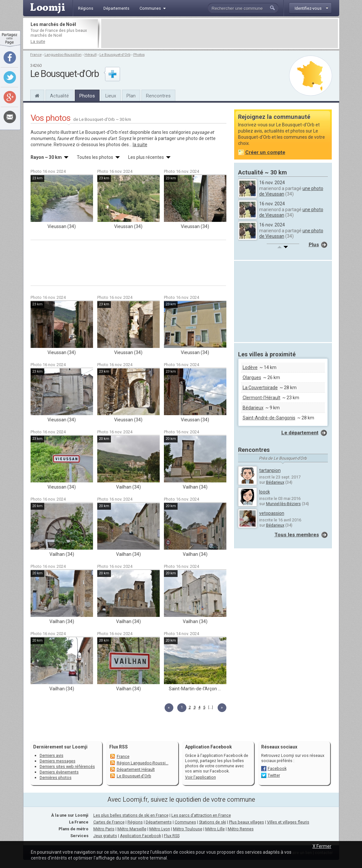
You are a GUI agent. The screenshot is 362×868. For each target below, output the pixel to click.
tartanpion (270, 470)
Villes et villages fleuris (288, 822)
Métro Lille (215, 829)
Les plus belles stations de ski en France (131, 815)
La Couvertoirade (260, 388)
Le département (300, 433)
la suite (140, 145)
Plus (314, 245)
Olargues (252, 377)
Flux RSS (119, 747)
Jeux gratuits (105, 836)
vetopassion (272, 513)
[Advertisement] (220, 33)
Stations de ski (213, 822)
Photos (139, 55)
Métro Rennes (241, 829)
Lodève (250, 367)
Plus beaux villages (247, 822)
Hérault (91, 55)
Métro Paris (104, 829)
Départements (159, 822)
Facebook (277, 768)
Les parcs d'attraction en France (201, 815)
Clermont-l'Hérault (261, 398)
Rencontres (158, 96)
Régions (135, 822)
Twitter (274, 775)
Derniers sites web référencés (67, 766)
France (36, 55)
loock (265, 492)
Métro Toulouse (188, 829)
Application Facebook (141, 836)
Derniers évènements (59, 772)
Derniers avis (52, 755)
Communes (185, 822)
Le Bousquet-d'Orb (115, 55)
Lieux (111, 96)
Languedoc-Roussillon (63, 55)
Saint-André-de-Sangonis (269, 418)
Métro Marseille (132, 829)
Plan (131, 96)
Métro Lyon (160, 829)
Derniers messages (58, 761)
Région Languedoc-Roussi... (143, 763)
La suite (38, 41)
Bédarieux (253, 408)
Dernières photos (56, 778)
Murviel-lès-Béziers (283, 504)
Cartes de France (109, 822)
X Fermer (322, 846)
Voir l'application (201, 777)
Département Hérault (136, 769)
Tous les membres (297, 535)
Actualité (60, 96)
